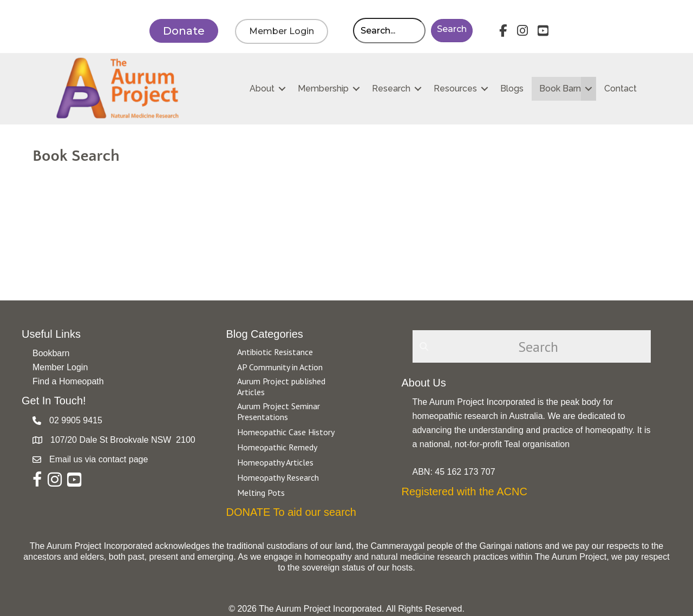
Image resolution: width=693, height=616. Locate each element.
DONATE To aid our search (291, 512)
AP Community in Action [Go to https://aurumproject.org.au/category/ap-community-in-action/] (280, 367)
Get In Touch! (54, 401)
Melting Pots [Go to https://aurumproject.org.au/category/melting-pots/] (261, 493)
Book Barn (560, 89)
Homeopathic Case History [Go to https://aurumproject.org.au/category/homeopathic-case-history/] (286, 432)
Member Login (60, 367)
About (262, 89)
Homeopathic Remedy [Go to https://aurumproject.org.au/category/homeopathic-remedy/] (277, 447)
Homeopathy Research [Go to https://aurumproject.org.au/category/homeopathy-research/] (278, 477)
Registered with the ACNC (465, 492)
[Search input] (389, 31)
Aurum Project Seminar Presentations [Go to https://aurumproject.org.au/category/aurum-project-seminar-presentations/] (279, 411)
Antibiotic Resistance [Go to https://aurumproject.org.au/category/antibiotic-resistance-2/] (275, 352)
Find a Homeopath (68, 381)
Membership (323, 89)
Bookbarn (51, 353)
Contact (620, 89)
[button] (452, 31)
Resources (455, 89)
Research (391, 89)
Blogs (512, 89)
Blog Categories (265, 334)
